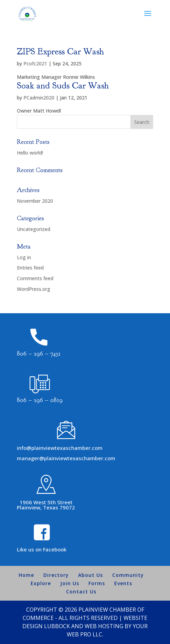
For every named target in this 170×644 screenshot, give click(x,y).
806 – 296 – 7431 (39, 354)
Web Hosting (104, 626)
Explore (41, 583)
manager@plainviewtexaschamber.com (66, 458)
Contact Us (81, 592)
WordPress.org (34, 289)
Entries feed (30, 268)
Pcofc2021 (35, 64)
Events (123, 583)
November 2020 (35, 201)
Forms (97, 583)
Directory (56, 575)
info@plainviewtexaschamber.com (60, 448)
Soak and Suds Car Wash (63, 86)
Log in (24, 257)
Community (128, 575)
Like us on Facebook (42, 549)
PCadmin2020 (39, 98)
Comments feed (35, 278)
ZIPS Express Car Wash (61, 51)
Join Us (70, 583)
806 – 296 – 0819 (40, 400)
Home (26, 575)
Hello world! (30, 153)
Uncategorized (34, 229)
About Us (91, 575)
